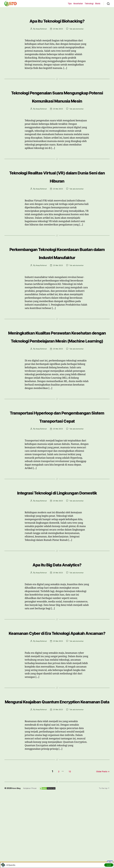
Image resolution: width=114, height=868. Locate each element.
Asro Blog (17, 851)
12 (67, 835)
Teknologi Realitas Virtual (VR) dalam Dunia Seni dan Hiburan (57, 184)
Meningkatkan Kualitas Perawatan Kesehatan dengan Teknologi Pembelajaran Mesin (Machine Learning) (57, 360)
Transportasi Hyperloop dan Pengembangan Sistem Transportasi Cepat (57, 452)
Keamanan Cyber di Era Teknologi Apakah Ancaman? (57, 684)
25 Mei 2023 (58, 29)
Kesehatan (78, 3)
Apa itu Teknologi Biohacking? (57, 20)
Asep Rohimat (41, 29)
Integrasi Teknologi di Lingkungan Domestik (57, 536)
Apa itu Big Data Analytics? (57, 612)
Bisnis (98, 3)
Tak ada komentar (77, 29)
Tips (70, 3)
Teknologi (89, 3)
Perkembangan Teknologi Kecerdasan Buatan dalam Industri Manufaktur (57, 264)
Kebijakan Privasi (32, 851)
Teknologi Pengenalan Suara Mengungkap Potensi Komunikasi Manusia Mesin (57, 100)
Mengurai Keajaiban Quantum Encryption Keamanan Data (57, 761)
